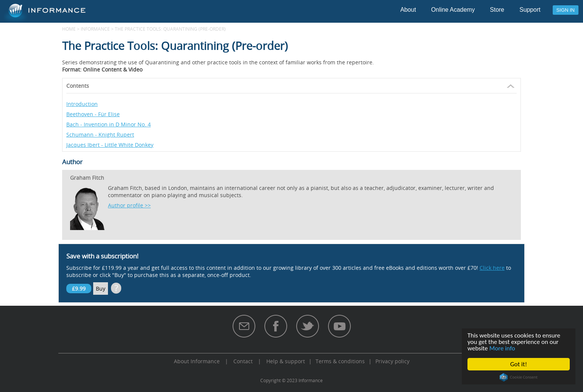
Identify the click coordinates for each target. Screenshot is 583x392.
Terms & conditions (340, 361)
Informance (95, 29)
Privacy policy (392, 361)
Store (497, 10)
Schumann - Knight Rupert (100, 135)
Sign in (566, 10)
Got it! (519, 364)
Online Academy (453, 10)
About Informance (197, 361)
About (408, 10)
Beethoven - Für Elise (93, 114)
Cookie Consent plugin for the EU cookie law (519, 377)
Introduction (82, 104)
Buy (101, 289)
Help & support (286, 361)
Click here (492, 268)
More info (502, 348)
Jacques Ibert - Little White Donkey (110, 145)
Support (530, 10)
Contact (243, 361)
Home (69, 29)
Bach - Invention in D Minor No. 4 (109, 124)
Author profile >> (129, 205)
